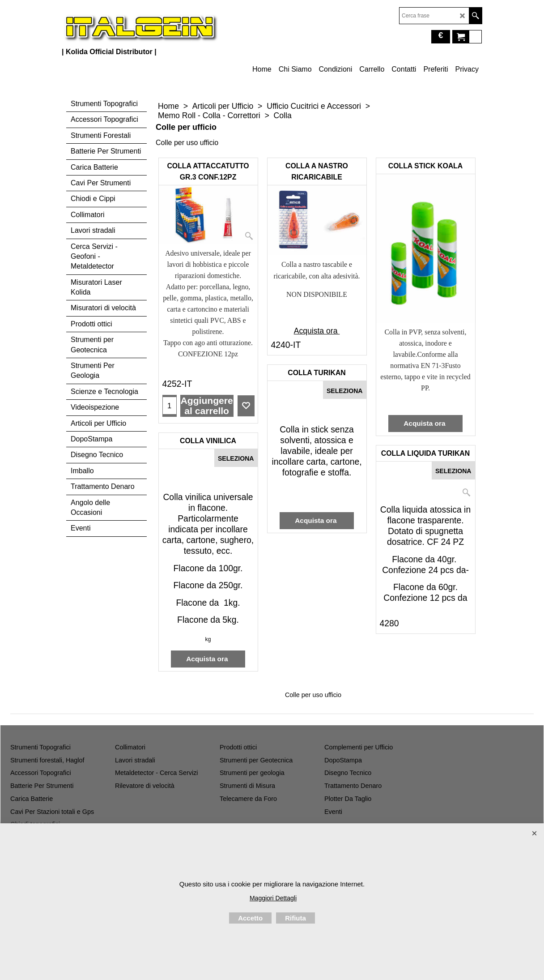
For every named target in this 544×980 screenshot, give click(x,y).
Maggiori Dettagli (273, 898)
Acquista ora (317, 331)
